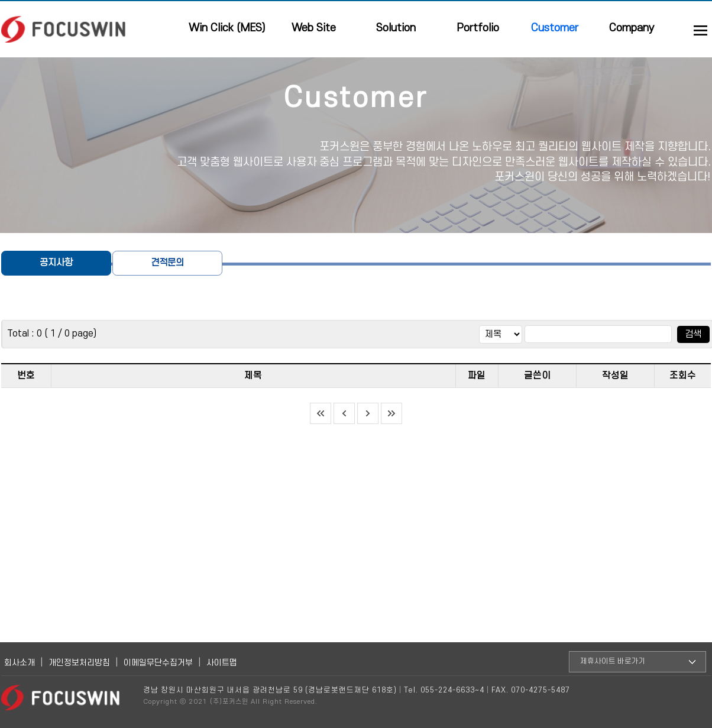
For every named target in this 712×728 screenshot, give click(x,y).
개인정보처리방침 (79, 663)
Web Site (314, 28)
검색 (693, 334)
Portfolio (478, 28)
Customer (555, 28)
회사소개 (20, 663)
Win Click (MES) (227, 28)
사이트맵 (222, 663)
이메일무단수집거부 (158, 663)
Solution (396, 28)
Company (632, 28)
